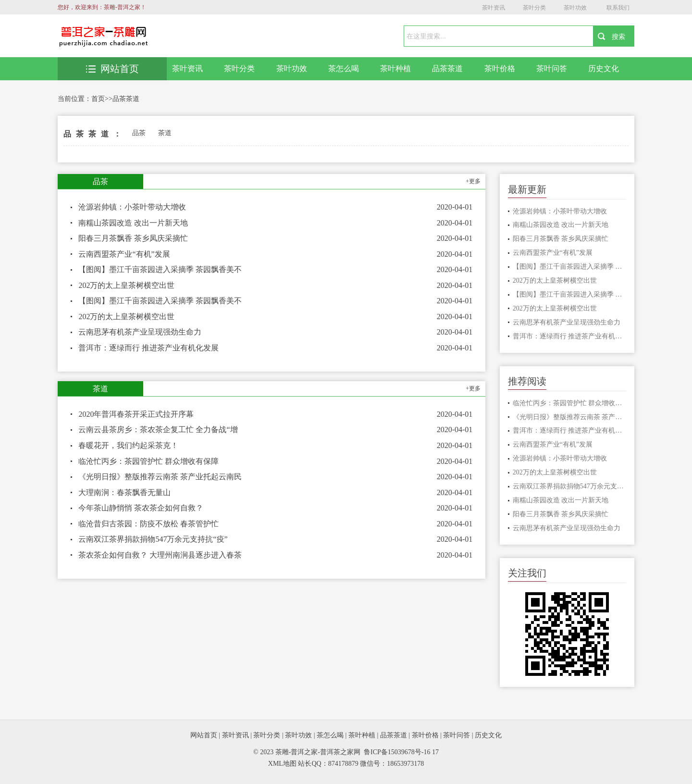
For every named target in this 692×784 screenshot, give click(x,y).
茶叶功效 (575, 8)
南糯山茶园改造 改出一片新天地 (133, 223)
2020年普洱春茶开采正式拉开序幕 (136, 414)
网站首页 (112, 69)
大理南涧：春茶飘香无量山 (124, 492)
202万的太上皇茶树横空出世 (126, 285)
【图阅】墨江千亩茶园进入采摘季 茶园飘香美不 (160, 269)
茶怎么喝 (344, 68)
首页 (98, 99)
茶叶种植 (395, 68)
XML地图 (282, 764)
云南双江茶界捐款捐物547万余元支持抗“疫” (153, 539)
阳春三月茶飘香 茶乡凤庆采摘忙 (133, 238)
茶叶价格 (500, 68)
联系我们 (618, 8)
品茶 (139, 133)
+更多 (473, 181)
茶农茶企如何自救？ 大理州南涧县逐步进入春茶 (160, 555)
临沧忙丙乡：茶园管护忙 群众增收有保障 (148, 461)
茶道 (165, 133)
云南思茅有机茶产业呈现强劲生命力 (140, 332)
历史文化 (604, 68)
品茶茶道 (447, 68)
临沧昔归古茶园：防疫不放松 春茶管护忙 (148, 524)
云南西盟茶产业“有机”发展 (124, 254)
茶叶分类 (534, 8)
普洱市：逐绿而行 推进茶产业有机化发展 (148, 348)
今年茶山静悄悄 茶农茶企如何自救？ (141, 508)
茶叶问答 (552, 68)
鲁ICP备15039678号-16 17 (401, 752)
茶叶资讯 (494, 8)
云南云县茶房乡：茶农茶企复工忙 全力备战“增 (158, 429)
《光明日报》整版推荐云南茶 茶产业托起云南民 (160, 477)
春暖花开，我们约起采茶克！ (128, 445)
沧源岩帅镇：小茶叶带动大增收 (132, 207)
